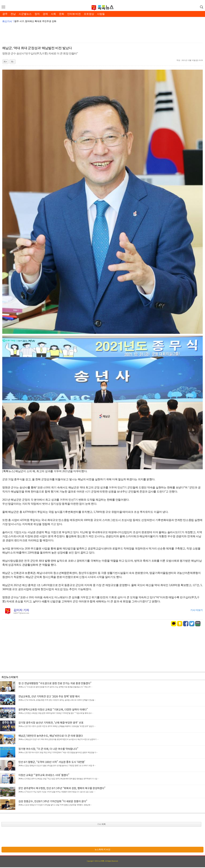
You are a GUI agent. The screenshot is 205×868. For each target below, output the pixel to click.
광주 (5, 14)
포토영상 (89, 14)
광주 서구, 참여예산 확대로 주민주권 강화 (35, 21)
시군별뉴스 (25, 14)
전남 (13, 14)
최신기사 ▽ (9, 21)
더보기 (15, 677)
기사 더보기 (197, 610)
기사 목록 (101, 824)
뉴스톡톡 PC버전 (103, 850)
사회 (53, 14)
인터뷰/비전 (74, 14)
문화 (62, 14)
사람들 (101, 14)
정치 (37, 14)
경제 (45, 14)
